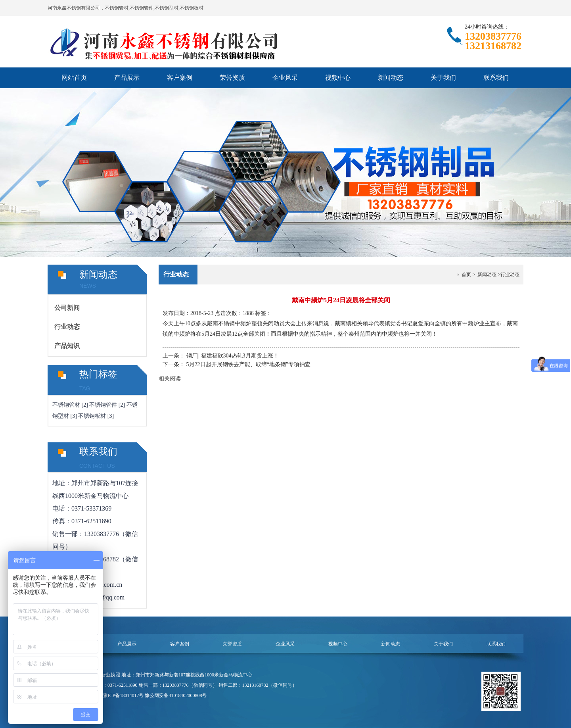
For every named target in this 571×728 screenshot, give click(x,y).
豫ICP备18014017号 (124, 695)
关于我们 (443, 78)
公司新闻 (67, 308)
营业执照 (111, 675)
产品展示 (127, 78)
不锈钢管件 (103, 405)
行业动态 (67, 327)
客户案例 (180, 78)
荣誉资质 (232, 78)
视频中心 (338, 78)
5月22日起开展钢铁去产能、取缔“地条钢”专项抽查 (248, 364)
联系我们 (496, 78)
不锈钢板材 (92, 416)
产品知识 (67, 346)
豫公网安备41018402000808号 (176, 695)
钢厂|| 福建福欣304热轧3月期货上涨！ (233, 356)
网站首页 (74, 78)
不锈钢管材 (66, 405)
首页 (466, 275)
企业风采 (285, 78)
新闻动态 (391, 78)
